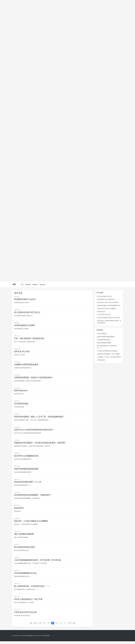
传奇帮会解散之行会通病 (24, 326)
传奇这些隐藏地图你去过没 (25, 575)
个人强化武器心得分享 (104, 315)
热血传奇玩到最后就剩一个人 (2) (28, 483)
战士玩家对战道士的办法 (104, 296)
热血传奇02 (19, 510)
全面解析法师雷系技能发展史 (26, 365)
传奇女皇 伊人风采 (22, 352)
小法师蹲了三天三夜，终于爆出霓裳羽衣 (109, 357)
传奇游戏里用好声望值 (104, 340)
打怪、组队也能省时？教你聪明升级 (29, 339)
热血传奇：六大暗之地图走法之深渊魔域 (31, 523)
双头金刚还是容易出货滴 (24, 549)
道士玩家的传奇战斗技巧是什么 (27, 312)
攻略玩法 (35, 285)
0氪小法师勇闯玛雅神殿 (24, 536)
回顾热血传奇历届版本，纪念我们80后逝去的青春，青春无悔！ (40, 444)
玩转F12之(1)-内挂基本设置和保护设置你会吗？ (34, 431)
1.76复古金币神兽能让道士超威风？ (108, 351)
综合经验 (42, 285)
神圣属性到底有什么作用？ (25, 299)
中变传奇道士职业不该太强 (25, 615)
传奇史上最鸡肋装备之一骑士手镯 (28, 602)
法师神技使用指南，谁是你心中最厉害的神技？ (34, 378)
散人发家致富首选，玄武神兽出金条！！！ (32, 589)
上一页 (40, 626)
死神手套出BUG (21, 391)
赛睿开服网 (29, 638)
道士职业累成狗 (102, 334)
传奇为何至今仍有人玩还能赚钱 (106, 309)
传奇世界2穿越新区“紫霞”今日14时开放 (109, 318)
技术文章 (28, 285)
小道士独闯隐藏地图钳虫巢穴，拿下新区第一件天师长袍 (37, 562)
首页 (22, 285)
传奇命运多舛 (101, 312)
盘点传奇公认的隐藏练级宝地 (26, 457)
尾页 (74, 626)
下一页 (70, 626)
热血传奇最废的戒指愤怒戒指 (26, 470)
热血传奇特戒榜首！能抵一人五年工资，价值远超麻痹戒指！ (39, 418)
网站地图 (47, 638)
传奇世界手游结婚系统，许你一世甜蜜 (108, 354)
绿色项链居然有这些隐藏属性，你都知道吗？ (33, 497)
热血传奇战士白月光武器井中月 (106, 299)
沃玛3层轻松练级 (21, 405)
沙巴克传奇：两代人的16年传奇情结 (108, 302)
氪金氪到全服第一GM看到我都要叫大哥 (109, 305)
